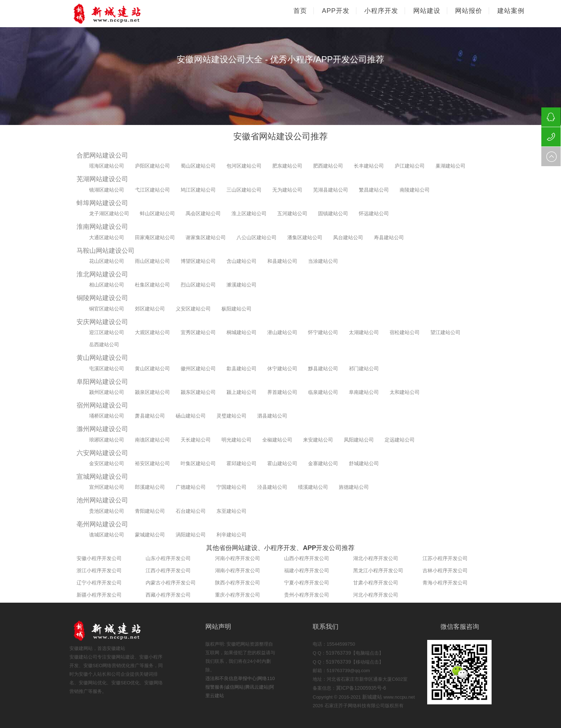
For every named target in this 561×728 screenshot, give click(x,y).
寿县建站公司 (389, 237)
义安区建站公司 (193, 309)
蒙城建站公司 (150, 535)
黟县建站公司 (323, 368)
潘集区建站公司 (305, 237)
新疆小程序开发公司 (99, 595)
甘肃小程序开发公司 (376, 583)
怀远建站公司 (374, 213)
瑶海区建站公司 (107, 166)
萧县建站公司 (150, 416)
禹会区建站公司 (203, 213)
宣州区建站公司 (107, 487)
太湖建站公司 (364, 332)
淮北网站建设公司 (102, 274)
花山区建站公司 (107, 261)
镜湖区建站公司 (107, 190)
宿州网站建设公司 (102, 405)
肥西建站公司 (328, 166)
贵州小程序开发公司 (307, 595)
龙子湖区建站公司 (109, 213)
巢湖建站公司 (450, 166)
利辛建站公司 (231, 535)
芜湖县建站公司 (331, 190)
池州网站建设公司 (102, 500)
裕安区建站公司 (152, 463)
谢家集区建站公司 (206, 237)
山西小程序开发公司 (307, 558)
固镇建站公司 (333, 213)
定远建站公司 (400, 440)
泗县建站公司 (272, 416)
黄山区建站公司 (152, 368)
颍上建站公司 (242, 392)
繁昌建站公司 (374, 190)
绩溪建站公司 (313, 487)
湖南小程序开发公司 (238, 570)
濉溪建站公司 (242, 285)
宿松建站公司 (405, 332)
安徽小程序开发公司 (99, 558)
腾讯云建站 (257, 687)
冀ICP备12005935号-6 (361, 688)
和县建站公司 (282, 261)
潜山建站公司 (282, 332)
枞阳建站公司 (236, 309)
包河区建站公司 (244, 166)
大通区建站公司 (107, 237)
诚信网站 (234, 687)
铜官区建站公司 (107, 309)
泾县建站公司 (272, 487)
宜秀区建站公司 (198, 332)
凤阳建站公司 (359, 440)
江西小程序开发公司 (168, 570)
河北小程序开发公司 (376, 595)
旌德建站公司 (354, 487)
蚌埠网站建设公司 (102, 203)
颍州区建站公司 (107, 392)
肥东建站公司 (287, 166)
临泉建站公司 (323, 392)
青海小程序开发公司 (445, 583)
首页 (300, 11)
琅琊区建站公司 (107, 440)
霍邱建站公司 (242, 463)
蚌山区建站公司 (157, 213)
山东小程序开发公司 (168, 558)
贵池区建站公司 (107, 511)
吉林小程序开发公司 (445, 570)
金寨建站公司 (323, 463)
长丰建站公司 (369, 166)
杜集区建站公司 (152, 285)
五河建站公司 (292, 213)
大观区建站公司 (152, 332)
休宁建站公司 (282, 368)
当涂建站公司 (323, 261)
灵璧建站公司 (231, 416)
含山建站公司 (242, 261)
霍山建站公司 (282, 463)
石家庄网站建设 (119, 14)
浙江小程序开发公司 (99, 570)
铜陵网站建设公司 (102, 298)
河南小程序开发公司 (238, 558)
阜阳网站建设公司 (102, 382)
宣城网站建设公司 (102, 477)
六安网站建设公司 (102, 453)
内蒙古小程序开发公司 (171, 583)
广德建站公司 (191, 487)
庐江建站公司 (410, 166)
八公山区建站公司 (257, 237)
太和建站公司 (405, 392)
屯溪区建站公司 (107, 368)
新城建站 (372, 697)
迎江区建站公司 (107, 332)
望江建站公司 (445, 332)
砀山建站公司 (191, 416)
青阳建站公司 (150, 511)
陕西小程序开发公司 (238, 583)
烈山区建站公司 (198, 285)
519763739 (338, 653)
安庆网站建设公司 (102, 322)
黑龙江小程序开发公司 (378, 570)
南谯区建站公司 (152, 440)
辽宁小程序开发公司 (99, 583)
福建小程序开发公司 (307, 570)
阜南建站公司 (364, 392)
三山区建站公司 (244, 190)
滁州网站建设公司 (102, 429)
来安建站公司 (318, 440)
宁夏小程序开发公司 (307, 583)
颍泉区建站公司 (152, 392)
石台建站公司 (191, 511)
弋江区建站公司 (152, 190)
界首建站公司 (282, 392)
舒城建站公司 (364, 463)
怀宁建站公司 (323, 332)
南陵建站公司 (415, 190)
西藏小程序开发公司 (168, 595)
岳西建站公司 (104, 344)
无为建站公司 (287, 190)
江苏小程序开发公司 (445, 558)
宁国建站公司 (231, 487)
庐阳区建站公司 (152, 166)
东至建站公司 (231, 511)
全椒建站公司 (277, 440)
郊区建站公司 (150, 309)
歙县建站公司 (242, 368)
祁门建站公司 (364, 368)
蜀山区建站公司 (198, 166)
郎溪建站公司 (150, 487)
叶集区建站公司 (198, 463)
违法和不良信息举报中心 (231, 678)
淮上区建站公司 (249, 213)
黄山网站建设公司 (102, 358)
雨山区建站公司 (152, 261)
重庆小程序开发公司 (238, 595)
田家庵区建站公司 (155, 237)
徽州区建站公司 (198, 368)
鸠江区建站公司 (198, 190)
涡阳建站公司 (191, 535)
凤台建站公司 (348, 237)
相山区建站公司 (107, 285)
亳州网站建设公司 (102, 524)
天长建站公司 (196, 440)
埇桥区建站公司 (107, 416)
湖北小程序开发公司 (376, 558)
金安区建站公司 (107, 463)
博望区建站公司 (198, 261)
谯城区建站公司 (107, 535)
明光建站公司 (236, 440)
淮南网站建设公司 (102, 227)
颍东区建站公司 (198, 392)
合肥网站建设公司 (102, 155)
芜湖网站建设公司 (102, 179)
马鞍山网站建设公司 (106, 251)
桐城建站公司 (242, 332)
